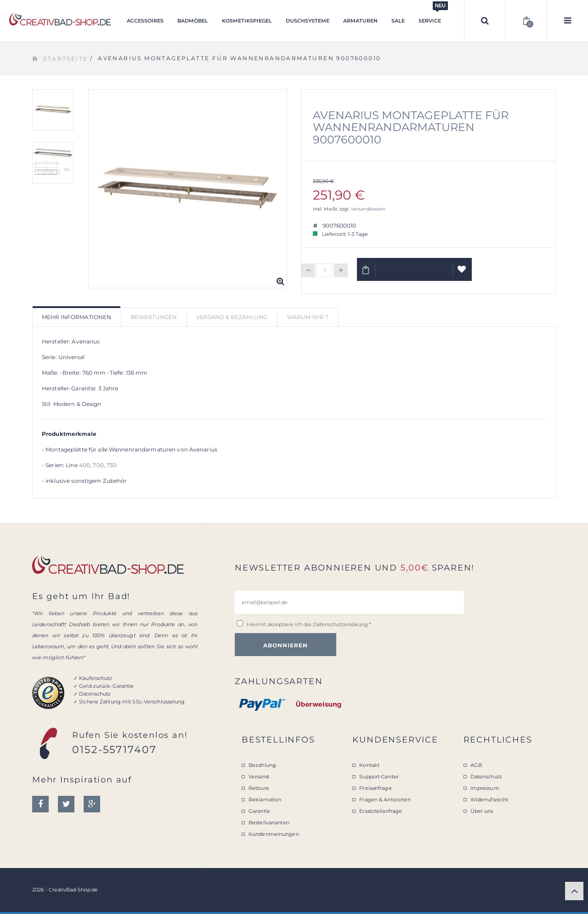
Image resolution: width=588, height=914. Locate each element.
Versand (259, 777)
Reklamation (265, 800)
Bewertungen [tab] (154, 317)
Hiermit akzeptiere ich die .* (309, 624)
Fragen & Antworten (385, 800)
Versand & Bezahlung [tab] (232, 317)
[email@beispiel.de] (349, 602)
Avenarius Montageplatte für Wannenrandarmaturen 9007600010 (411, 127)
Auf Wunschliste (462, 273)
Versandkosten (368, 209)
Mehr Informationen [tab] (76, 317)
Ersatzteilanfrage (381, 811)
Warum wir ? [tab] (308, 317)
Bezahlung (262, 765)
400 (85, 465)
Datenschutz (486, 777)
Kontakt (369, 765)
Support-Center (379, 777)
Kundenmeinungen (274, 834)
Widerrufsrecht (489, 800)
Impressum (485, 788)
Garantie (259, 811)
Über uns (482, 811)
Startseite (65, 59)
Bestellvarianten (269, 823)
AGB (476, 765)
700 (98, 465)
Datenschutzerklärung (340, 624)
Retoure (259, 788)
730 (112, 465)
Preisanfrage (375, 788)
